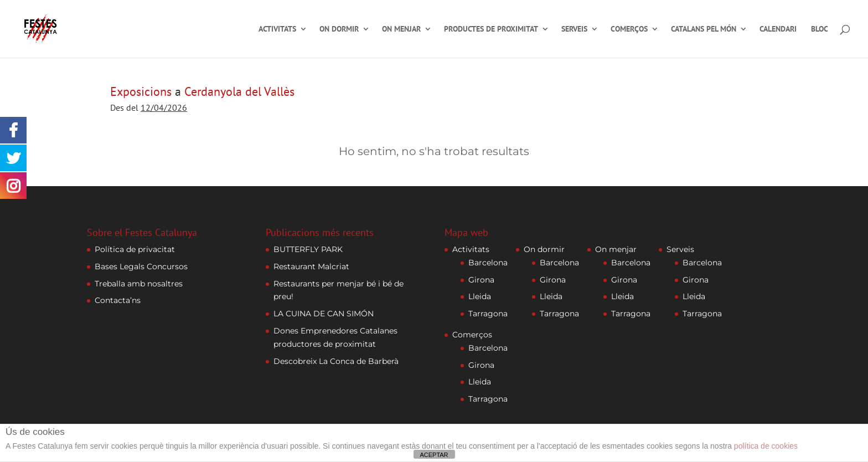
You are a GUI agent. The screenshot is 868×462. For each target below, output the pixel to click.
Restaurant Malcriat (311, 266)
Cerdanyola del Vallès (239, 91)
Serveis (574, 29)
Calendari (778, 29)
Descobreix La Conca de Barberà (336, 361)
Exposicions (141, 91)
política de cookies (766, 446)
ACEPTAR (434, 455)
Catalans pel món (704, 29)
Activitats (277, 29)
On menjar (401, 29)
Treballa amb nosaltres (139, 284)
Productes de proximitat (491, 29)
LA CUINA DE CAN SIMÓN (324, 314)
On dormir (339, 29)
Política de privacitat (135, 249)
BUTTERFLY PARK (308, 249)
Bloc (820, 29)
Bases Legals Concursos (141, 266)
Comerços (629, 29)
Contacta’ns (118, 300)
